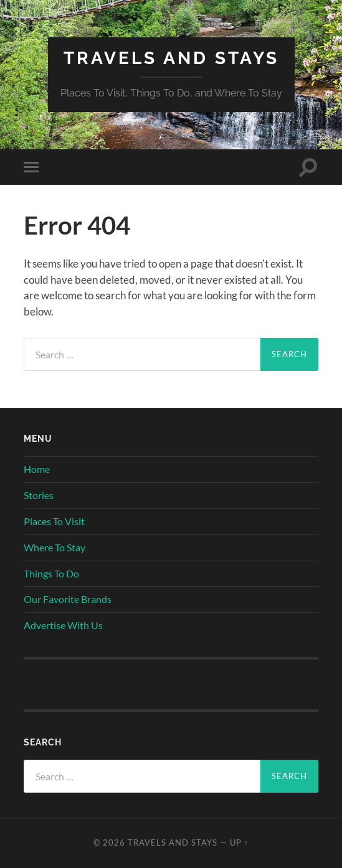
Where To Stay (55, 547)
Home (37, 469)
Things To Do (51, 573)
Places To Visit (54, 521)
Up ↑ (239, 842)
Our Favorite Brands (68, 599)
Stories (39, 495)
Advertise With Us (63, 625)
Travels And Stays (171, 58)
